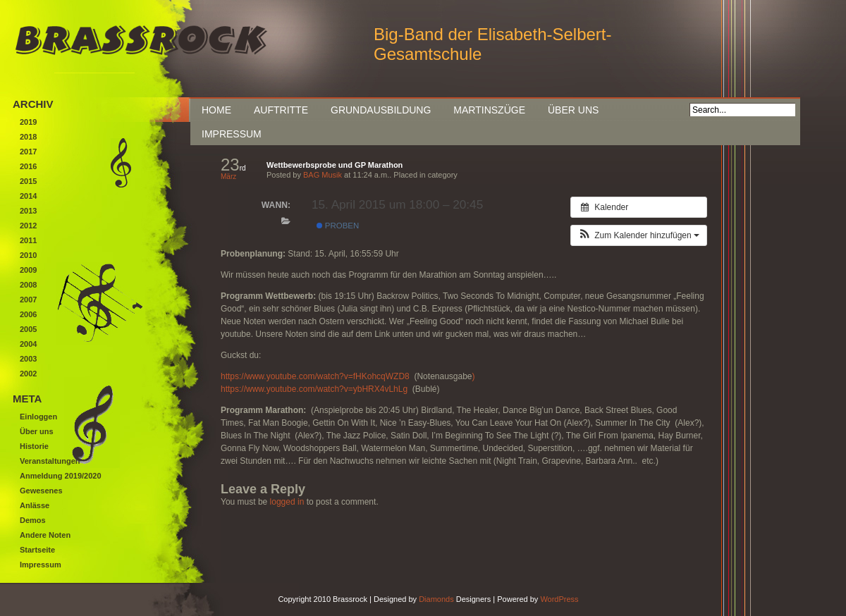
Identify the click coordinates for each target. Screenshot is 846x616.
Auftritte (281, 110)
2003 (28, 359)
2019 (28, 122)
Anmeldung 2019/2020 (61, 476)
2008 (28, 285)
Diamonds (436, 599)
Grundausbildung (381, 110)
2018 (28, 137)
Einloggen (38, 417)
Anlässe (35, 505)
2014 (28, 196)
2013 (28, 211)
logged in (287, 502)
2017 (28, 152)
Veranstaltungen (50, 461)
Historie (34, 446)
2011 (28, 240)
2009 (28, 270)
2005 (28, 329)
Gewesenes (41, 491)
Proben (338, 226)
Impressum (232, 134)
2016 (28, 166)
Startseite (37, 550)
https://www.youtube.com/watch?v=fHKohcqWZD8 (316, 376)
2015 (28, 181)
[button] (639, 235)
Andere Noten (45, 535)
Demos (33, 520)
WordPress (559, 599)
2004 (28, 344)
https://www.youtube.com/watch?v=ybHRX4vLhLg (314, 389)
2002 (28, 374)
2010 (28, 255)
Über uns (573, 110)
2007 (28, 300)
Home (216, 110)
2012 (28, 226)
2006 (28, 314)
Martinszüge (489, 110)
